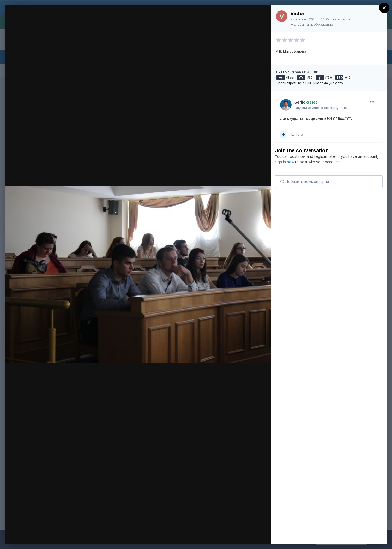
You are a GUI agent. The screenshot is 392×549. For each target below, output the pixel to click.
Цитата (297, 134)
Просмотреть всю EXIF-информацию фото (309, 83)
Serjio (300, 102)
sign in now (285, 162)
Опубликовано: (321, 108)
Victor (297, 13)
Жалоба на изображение (312, 24)
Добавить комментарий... (306, 181)
